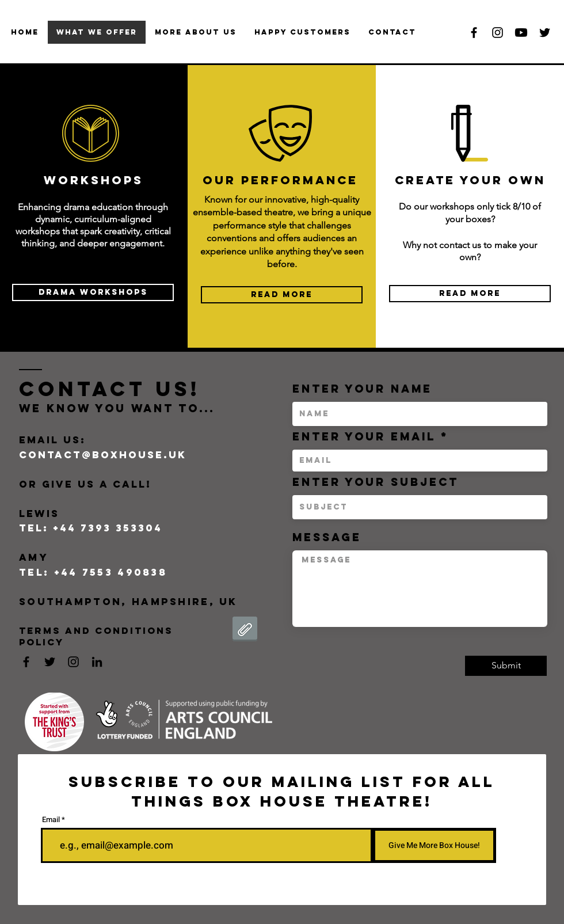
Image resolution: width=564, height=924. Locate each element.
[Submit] (506, 666)
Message (327, 537)
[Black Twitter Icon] (545, 33)
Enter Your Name (362, 389)
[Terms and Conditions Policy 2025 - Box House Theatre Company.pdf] (245, 630)
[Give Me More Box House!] (434, 845)
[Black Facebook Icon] (474, 33)
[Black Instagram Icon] (498, 33)
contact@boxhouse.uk (103, 455)
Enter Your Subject (376, 482)
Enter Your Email (364, 437)
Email (51, 820)
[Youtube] (521, 33)
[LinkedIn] (97, 662)
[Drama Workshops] (93, 292)
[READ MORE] (282, 295)
